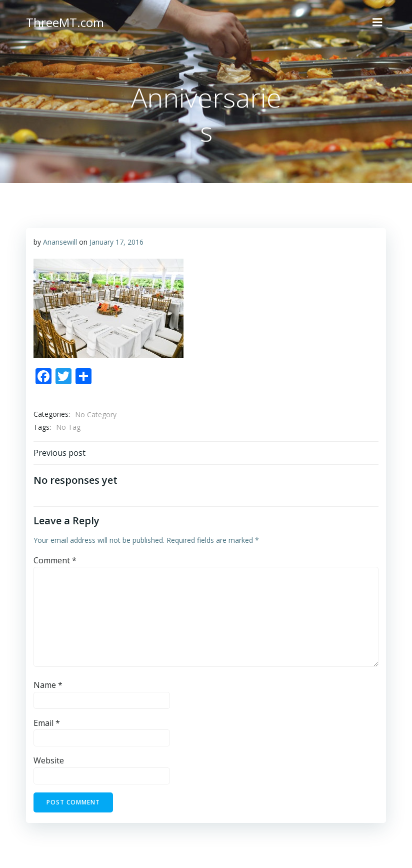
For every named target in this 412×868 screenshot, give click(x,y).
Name (48, 685)
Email (47, 723)
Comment (55, 560)
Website (49, 760)
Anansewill (60, 242)
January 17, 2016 (116, 242)
